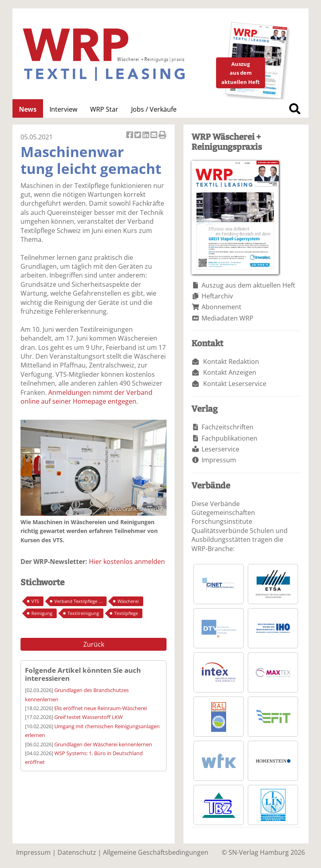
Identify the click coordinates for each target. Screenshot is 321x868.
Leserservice (220, 449)
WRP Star (104, 109)
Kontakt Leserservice (235, 384)
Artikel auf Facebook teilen (130, 136)
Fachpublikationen (229, 438)
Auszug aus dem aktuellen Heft (248, 285)
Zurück (94, 644)
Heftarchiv (217, 296)
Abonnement (221, 307)
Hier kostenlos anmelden (127, 562)
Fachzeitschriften (227, 427)
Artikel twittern (138, 136)
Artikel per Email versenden (154, 136)
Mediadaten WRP (227, 318)
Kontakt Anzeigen (230, 372)
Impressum (219, 460)
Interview (63, 109)
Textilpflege (126, 613)
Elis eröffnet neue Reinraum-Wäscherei (101, 708)
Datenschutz (77, 852)
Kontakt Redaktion (231, 361)
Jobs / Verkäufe (154, 109)
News (28, 109)
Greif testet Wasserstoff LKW (88, 717)
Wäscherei (128, 601)
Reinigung (42, 613)
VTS (35, 601)
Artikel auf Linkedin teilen (146, 136)
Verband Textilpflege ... (78, 601)
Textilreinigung (83, 613)
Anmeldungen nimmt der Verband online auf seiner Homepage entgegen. (86, 397)
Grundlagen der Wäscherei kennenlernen (103, 744)
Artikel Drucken (163, 136)
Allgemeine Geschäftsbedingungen (156, 852)
